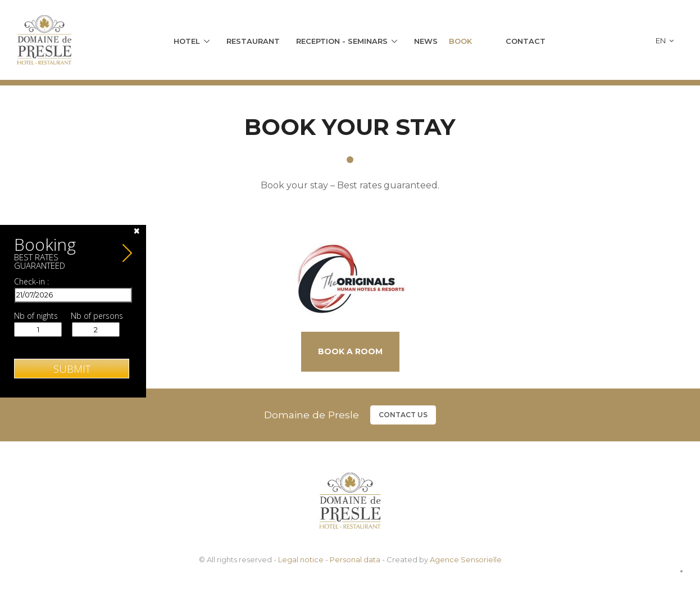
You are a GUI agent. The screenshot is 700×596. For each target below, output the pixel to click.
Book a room (350, 351)
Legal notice (301, 559)
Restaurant (253, 41)
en (665, 40)
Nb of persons (97, 316)
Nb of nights (36, 316)
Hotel (187, 41)
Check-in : (31, 282)
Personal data (355, 559)
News (426, 41)
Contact (526, 41)
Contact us (403, 415)
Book (460, 41)
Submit (72, 369)
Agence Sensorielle (466, 559)
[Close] (137, 231)
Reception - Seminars (342, 41)
